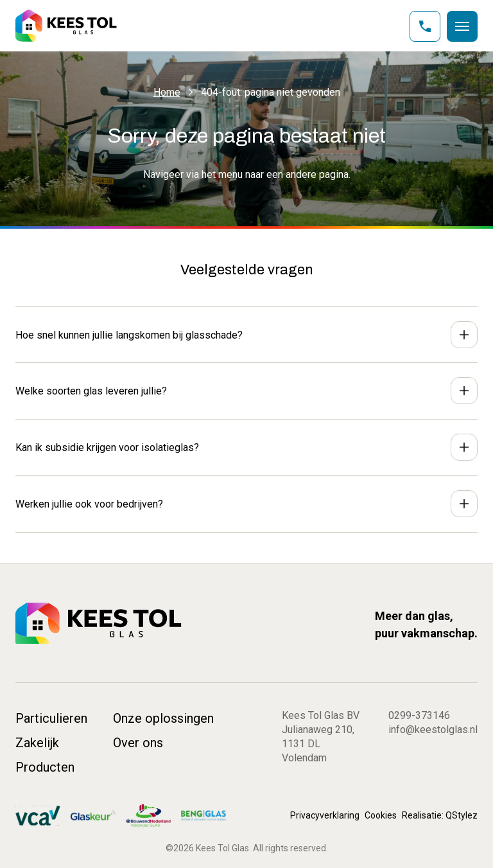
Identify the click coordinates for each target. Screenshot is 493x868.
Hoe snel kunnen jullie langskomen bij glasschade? (129, 335)
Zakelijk (37, 743)
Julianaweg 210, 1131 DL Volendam (318, 744)
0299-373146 (419, 715)
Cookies (381, 815)
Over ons (138, 743)
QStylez (462, 815)
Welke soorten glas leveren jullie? (91, 391)
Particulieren (51, 718)
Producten (45, 767)
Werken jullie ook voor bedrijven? (89, 504)
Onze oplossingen (163, 718)
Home (167, 92)
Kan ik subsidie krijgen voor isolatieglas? (107, 447)
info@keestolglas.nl (433, 730)
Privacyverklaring (325, 815)
